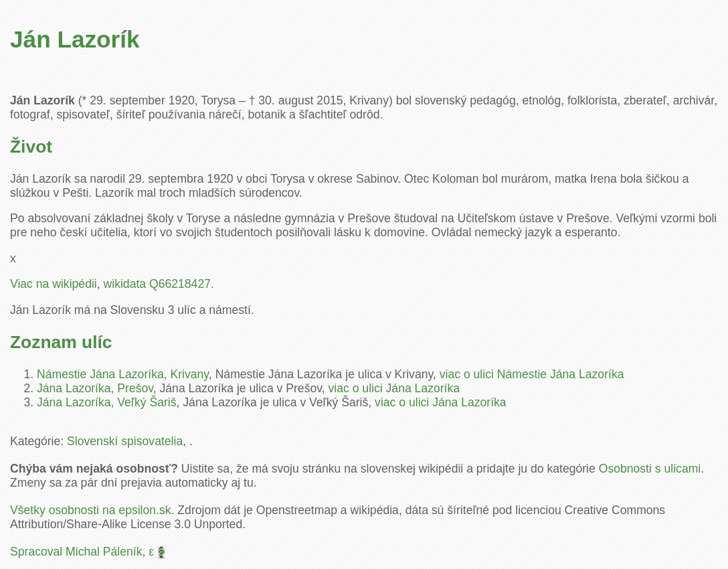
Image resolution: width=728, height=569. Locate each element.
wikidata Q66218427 (157, 284)
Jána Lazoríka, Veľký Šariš (107, 402)
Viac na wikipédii (54, 284)
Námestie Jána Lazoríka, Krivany (123, 374)
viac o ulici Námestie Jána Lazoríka (532, 374)
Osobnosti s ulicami (650, 469)
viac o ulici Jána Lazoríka (394, 388)
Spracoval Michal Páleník (76, 552)
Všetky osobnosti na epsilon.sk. (92, 510)
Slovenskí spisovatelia (125, 441)
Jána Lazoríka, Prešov (95, 388)
